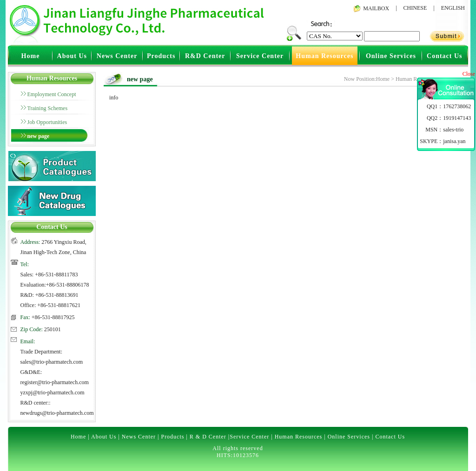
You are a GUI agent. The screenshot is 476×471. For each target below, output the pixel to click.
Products (161, 56)
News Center (117, 56)
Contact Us (445, 56)
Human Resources (324, 56)
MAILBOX (376, 8)
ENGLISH (453, 8)
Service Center (260, 56)
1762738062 (457, 106)
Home (31, 56)
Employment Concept (52, 94)
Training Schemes (48, 108)
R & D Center (208, 437)
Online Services (391, 56)
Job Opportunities (47, 122)
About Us (72, 56)
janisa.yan (454, 141)
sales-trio (453, 130)
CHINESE (415, 8)
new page (39, 136)
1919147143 (457, 118)
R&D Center (205, 56)
